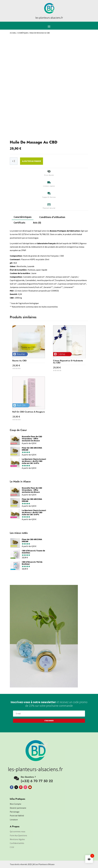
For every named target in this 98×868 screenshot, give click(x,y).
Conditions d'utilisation (52, 217)
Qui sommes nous (18, 831)
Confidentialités (17, 843)
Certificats (19, 223)
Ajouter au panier (32, 161)
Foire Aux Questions (18, 835)
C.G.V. (12, 847)
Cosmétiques (23, 33)
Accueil (13, 33)
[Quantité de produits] (14, 161)
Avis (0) (37, 223)
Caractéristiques (23, 217)
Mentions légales (17, 839)
